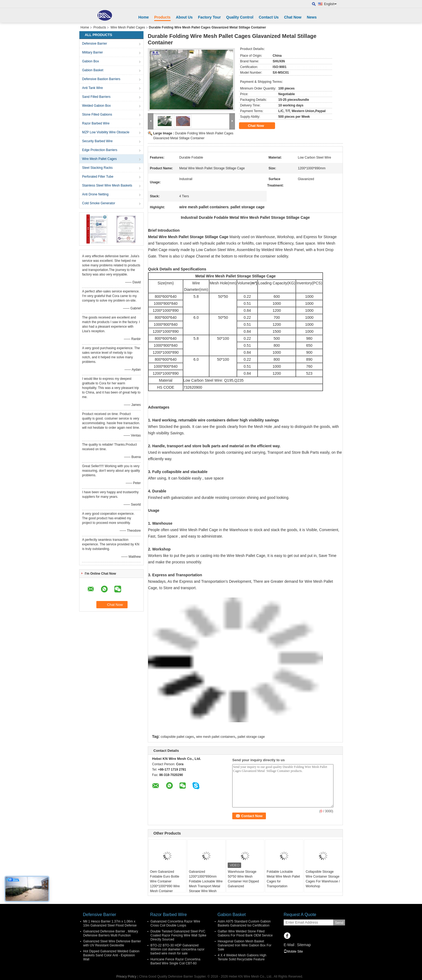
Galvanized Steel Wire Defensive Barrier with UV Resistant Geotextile (112, 943)
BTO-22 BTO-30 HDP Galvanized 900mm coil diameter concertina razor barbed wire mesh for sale (177, 949)
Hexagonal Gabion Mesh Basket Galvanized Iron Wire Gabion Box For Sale (245, 945)
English (330, 4)
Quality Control (240, 17)
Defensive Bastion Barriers (101, 79)
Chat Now (293, 17)
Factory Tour (210, 17)
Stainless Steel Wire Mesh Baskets (107, 185)
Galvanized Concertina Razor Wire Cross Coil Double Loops (175, 923)
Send (339, 923)
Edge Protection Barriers (100, 150)
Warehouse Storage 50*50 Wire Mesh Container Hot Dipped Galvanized (243, 879)
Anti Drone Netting (95, 194)
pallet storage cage (251, 737)
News (312, 17)
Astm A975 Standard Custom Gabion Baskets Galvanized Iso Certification (244, 923)
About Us (184, 17)
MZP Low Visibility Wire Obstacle (106, 132)
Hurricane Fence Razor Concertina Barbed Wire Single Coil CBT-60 (175, 961)
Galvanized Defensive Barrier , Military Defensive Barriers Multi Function (111, 933)
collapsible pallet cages (177, 737)
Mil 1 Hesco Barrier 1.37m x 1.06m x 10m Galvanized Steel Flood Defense (110, 923)
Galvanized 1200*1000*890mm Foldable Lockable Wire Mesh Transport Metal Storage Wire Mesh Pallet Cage (206, 884)
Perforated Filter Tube (98, 177)
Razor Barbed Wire (96, 123)
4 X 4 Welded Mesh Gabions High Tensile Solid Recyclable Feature (242, 957)
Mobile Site (293, 952)
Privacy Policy (126, 977)
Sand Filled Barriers (96, 97)
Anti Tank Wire (92, 88)
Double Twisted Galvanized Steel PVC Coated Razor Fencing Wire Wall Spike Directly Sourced (178, 935)
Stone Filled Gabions (97, 115)
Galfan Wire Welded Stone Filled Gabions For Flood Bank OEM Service (245, 933)
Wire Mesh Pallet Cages (128, 27)
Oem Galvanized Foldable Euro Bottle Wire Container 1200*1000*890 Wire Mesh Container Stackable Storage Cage (165, 886)
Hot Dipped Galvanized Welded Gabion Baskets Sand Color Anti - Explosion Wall (111, 955)
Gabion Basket (93, 70)
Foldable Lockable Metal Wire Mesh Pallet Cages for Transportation (283, 879)
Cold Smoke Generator (99, 203)
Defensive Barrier (95, 44)
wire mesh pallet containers (216, 737)
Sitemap (304, 945)
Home (144, 17)
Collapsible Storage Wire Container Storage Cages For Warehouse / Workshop (323, 879)
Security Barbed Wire (97, 141)
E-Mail (289, 945)
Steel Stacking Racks (97, 168)
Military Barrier (92, 52)
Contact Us (269, 17)
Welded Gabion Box (96, 106)
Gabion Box (91, 61)
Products (162, 17)
